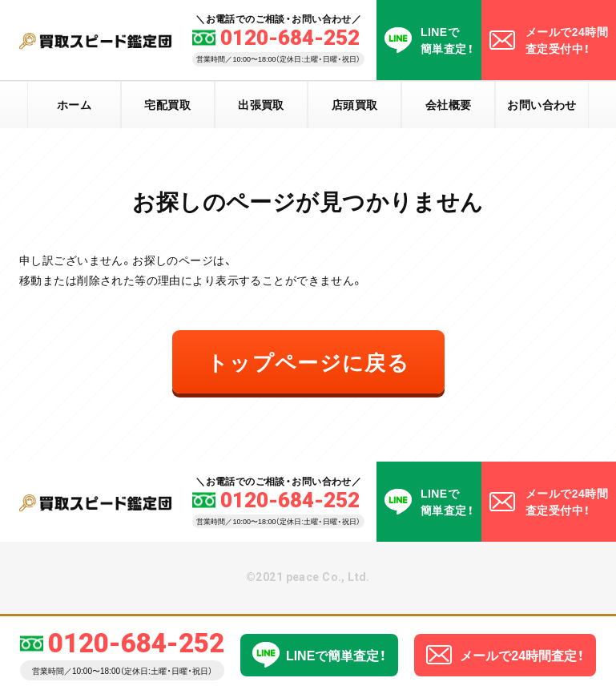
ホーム (74, 104)
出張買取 (261, 104)
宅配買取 (167, 104)
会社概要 (449, 104)
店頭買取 (355, 104)
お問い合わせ (542, 104)
